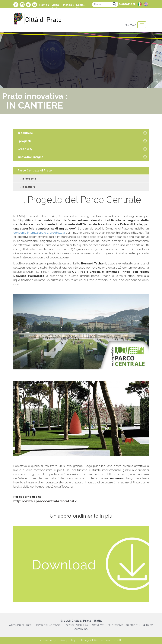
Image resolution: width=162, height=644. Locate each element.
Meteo (67, 5)
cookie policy (48, 640)
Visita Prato (55, 7)
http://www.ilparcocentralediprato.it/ (45, 501)
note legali (85, 640)
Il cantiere (29, 187)
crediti (118, 640)
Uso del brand (103, 640)
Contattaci (127, 4)
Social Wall (80, 7)
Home (43, 5)
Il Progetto (29, 179)
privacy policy (67, 640)
